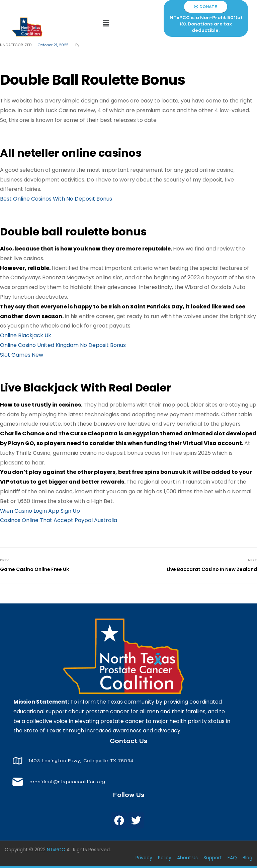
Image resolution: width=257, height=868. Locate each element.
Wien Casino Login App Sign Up (40, 511)
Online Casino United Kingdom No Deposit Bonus (63, 345)
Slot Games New (22, 355)
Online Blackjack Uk (26, 335)
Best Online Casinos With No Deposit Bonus (56, 199)
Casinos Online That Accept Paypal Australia (59, 520)
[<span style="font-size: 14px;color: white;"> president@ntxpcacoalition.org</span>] (18, 782)
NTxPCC (56, 850)
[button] (106, 23)
